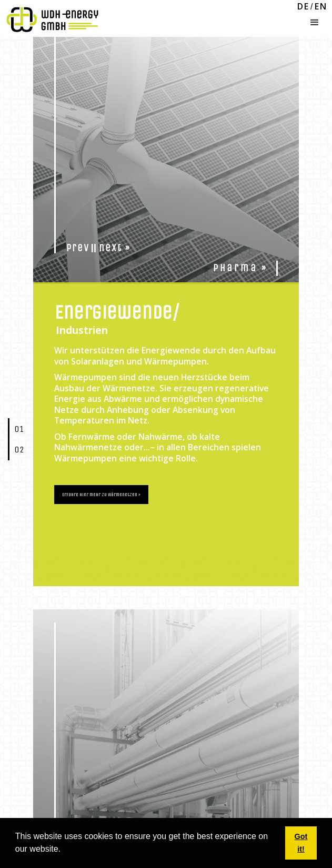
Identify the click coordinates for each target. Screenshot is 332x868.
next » (115, 248)
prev (78, 248)
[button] (315, 20)
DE (303, 7)
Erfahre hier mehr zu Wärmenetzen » (101, 495)
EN (321, 7)
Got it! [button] (301, 843)
